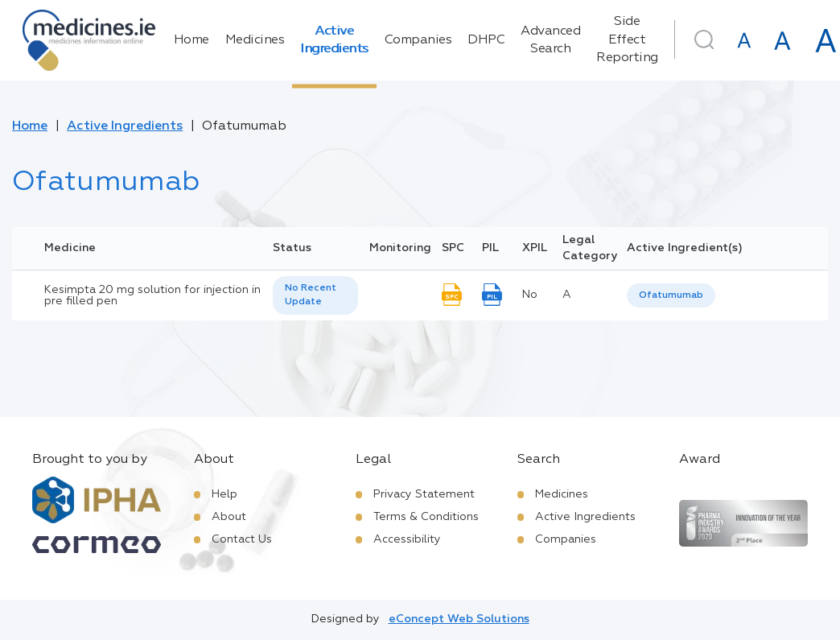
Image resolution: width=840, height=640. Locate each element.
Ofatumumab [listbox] (671, 295)
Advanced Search (550, 40)
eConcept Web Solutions (459, 619)
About (229, 517)
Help (224, 494)
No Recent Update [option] (311, 295)
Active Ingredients (334, 40)
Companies (418, 40)
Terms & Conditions (426, 517)
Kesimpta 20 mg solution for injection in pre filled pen (152, 295)
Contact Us (242, 539)
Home (191, 40)
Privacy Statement (424, 494)
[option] (671, 296)
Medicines (255, 40)
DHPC (486, 40)
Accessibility (407, 539)
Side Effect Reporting (627, 40)
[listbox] (315, 295)
